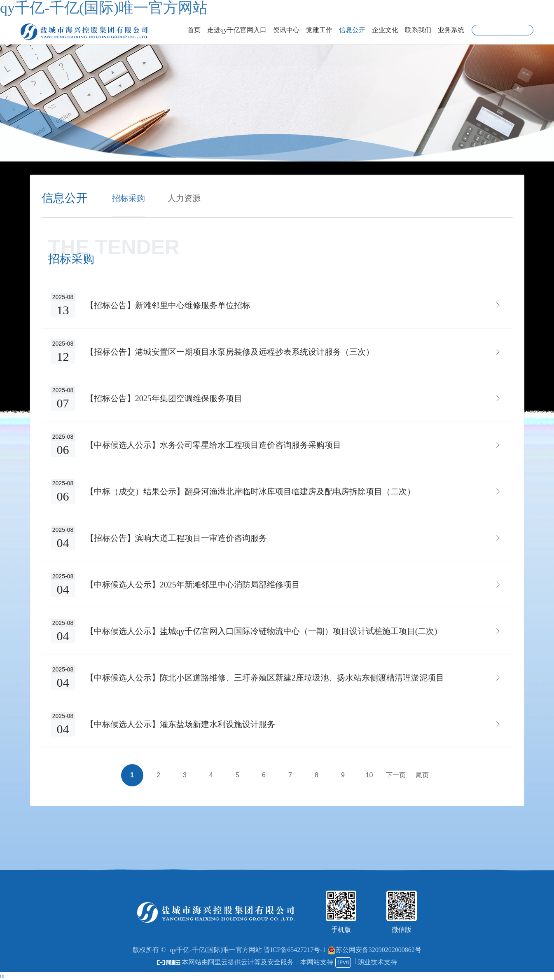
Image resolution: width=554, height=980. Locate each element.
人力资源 (184, 198)
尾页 (422, 775)
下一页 (396, 775)
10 (369, 775)
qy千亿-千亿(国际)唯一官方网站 (216, 950)
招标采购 (129, 198)
